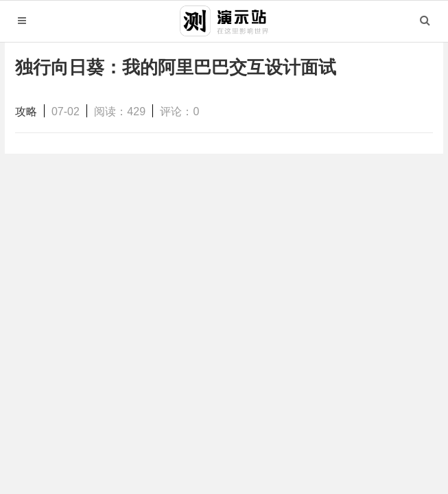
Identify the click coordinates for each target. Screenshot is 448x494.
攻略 (26, 111)
